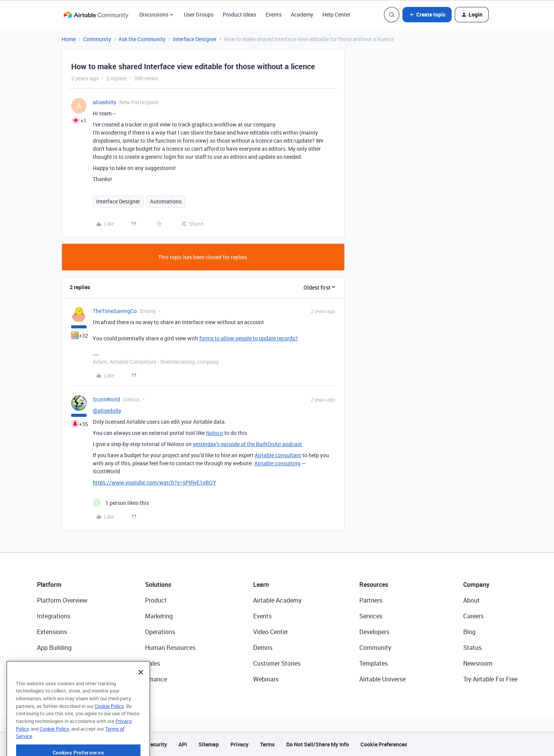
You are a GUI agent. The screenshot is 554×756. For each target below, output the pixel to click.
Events (274, 14)
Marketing (159, 616)
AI (40, 663)
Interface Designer (195, 39)
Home (69, 39)
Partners (371, 600)
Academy (302, 14)
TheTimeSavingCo (115, 311)
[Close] (141, 697)
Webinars (266, 679)
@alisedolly (107, 410)
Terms (267, 744)
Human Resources (170, 648)
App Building (54, 648)
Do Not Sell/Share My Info (318, 744)
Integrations (54, 616)
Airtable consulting (277, 463)
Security (157, 744)
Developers (374, 632)
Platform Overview (62, 600)
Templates (374, 663)
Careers (473, 616)
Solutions (158, 584)
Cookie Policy (109, 731)
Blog (469, 632)
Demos (263, 648)
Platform (49, 584)
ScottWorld (106, 399)
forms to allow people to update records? (249, 338)
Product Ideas (239, 14)
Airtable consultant (278, 455)
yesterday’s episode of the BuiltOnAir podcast (247, 444)
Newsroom (478, 663)
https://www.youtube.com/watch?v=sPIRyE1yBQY (154, 482)
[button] (427, 15)
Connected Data (59, 679)
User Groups (199, 14)
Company (476, 584)
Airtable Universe (382, 679)
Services (371, 616)
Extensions (52, 632)
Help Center (336, 14)
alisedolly (104, 102)
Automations (166, 201)
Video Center (270, 632)
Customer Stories (277, 663)
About (471, 600)
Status (472, 648)
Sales (153, 663)
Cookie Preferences (384, 744)
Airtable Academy (277, 600)
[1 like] (121, 503)
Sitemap (209, 744)
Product (156, 600)
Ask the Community (142, 39)
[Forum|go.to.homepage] (96, 15)
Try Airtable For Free (490, 679)
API (183, 744)
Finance (156, 679)
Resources (374, 584)
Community (97, 39)
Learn (261, 584)
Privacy (239, 744)
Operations (160, 632)
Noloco (214, 433)
